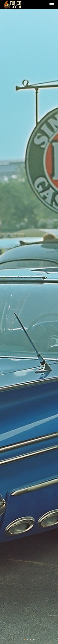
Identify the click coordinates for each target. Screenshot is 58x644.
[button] (24, 639)
